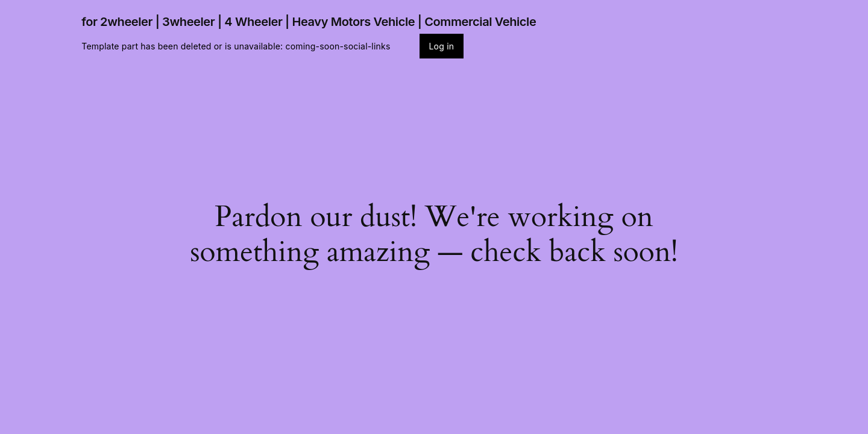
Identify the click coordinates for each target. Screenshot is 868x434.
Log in (442, 46)
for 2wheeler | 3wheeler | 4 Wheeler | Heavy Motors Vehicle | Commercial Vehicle (309, 22)
